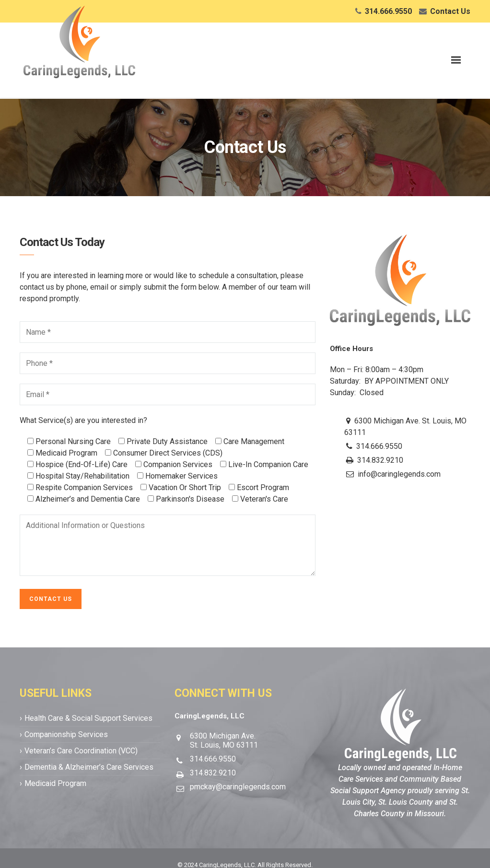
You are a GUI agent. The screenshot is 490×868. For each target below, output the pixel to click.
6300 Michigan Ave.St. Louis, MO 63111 (224, 740)
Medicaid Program (55, 783)
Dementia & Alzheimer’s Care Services (89, 767)
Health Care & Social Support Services (88, 718)
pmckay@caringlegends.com (238, 787)
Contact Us (450, 11)
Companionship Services (66, 734)
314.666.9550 (388, 11)
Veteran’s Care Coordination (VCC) (81, 751)
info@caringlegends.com (399, 474)
